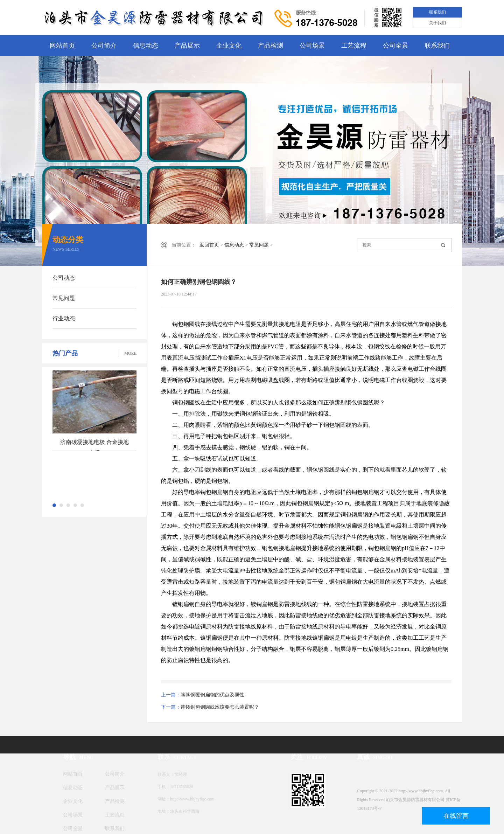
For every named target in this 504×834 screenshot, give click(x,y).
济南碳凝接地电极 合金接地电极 (94, 445)
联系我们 (437, 12)
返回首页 (209, 245)
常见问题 (64, 298)
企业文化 (229, 46)
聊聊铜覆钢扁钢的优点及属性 (212, 695)
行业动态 (64, 318)
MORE (130, 353)
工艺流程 (354, 46)
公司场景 (312, 46)
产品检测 (271, 46)
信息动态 (146, 46)
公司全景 (395, 46)
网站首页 (62, 46)
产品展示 (187, 46)
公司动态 (64, 278)
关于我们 (437, 23)
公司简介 (104, 46)
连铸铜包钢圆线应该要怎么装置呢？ (220, 707)
